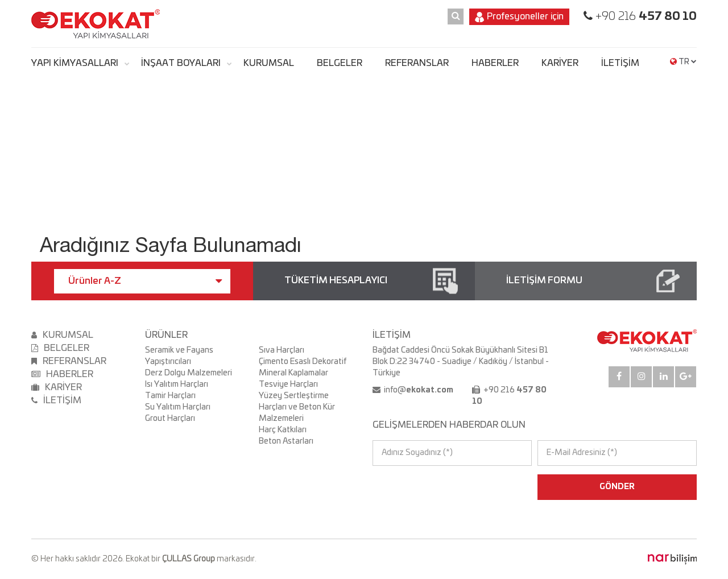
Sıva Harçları (282, 350)
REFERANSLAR (417, 63)
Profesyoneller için (519, 17)
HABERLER (495, 63)
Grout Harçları (170, 419)
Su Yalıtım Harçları (178, 407)
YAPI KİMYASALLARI (75, 63)
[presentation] (422, 487)
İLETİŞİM (620, 63)
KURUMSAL (269, 63)
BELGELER (340, 63)
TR (683, 62)
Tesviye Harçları (288, 384)
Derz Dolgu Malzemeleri (189, 373)
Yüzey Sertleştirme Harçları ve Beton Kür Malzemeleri (297, 407)
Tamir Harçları (170, 396)
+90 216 (645, 16)
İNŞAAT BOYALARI (181, 63)
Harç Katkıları (283, 430)
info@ (418, 390)
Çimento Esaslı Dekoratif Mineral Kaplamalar (303, 367)
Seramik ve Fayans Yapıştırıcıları (179, 356)
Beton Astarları (286, 441)
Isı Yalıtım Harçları (177, 384)
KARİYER (560, 63)
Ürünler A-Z (145, 281)
